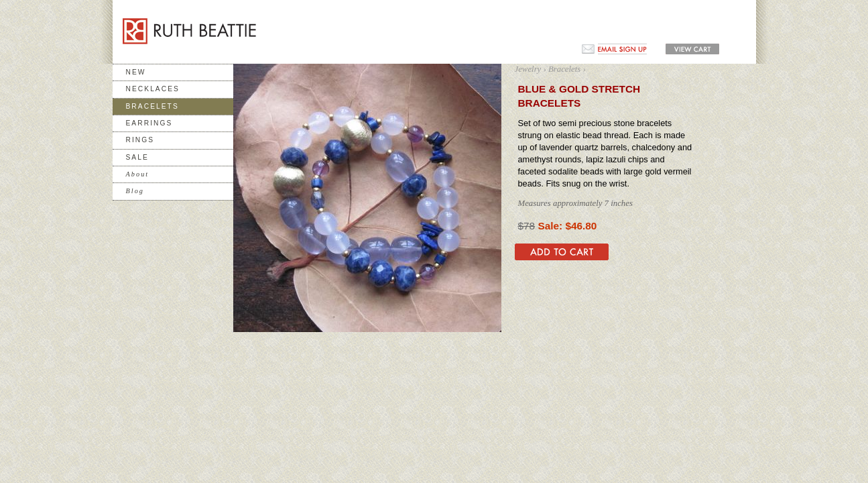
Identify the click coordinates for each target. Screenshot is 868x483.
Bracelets (152, 106)
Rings (140, 140)
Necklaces (153, 89)
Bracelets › (567, 69)
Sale (137, 157)
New (136, 72)
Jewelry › (531, 69)
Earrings (149, 123)
